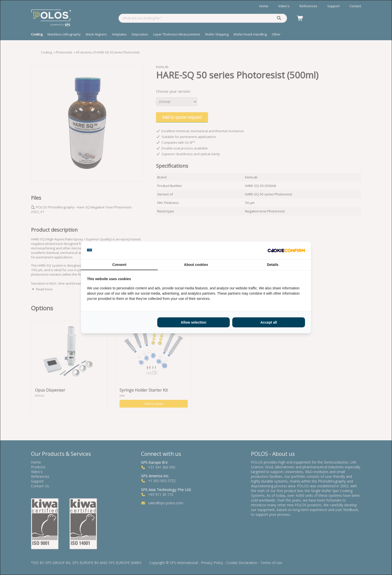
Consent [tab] (119, 265)
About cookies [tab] (196, 265)
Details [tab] (273, 265)
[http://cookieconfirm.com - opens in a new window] (286, 251)
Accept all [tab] (269, 322)
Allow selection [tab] (193, 322)
